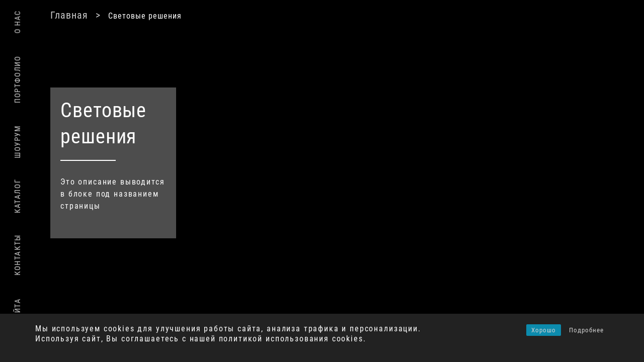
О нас (18, 22)
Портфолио (18, 79)
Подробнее (586, 330)
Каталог (18, 196)
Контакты (18, 255)
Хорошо (544, 330)
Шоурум (18, 142)
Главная (205, 15)
